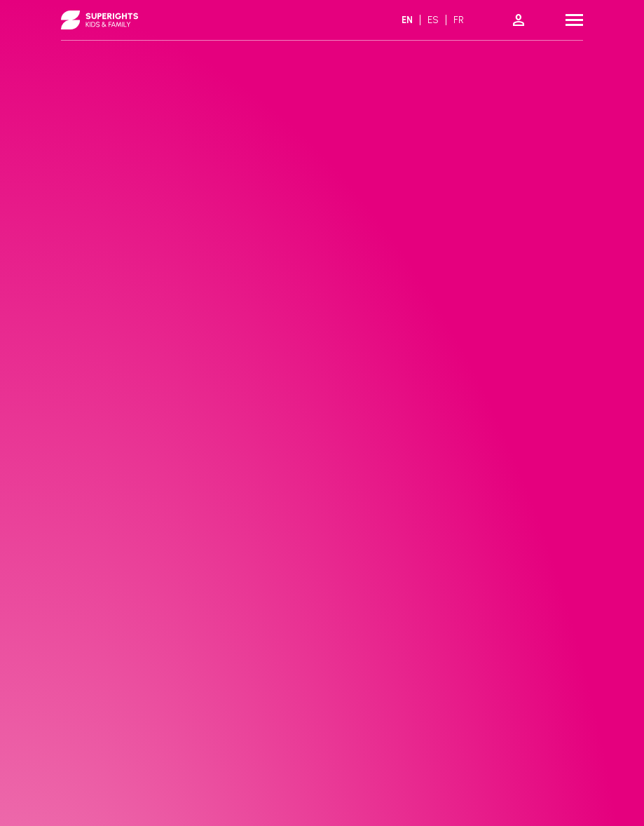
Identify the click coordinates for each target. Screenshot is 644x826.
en (407, 20)
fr (459, 20)
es (433, 20)
